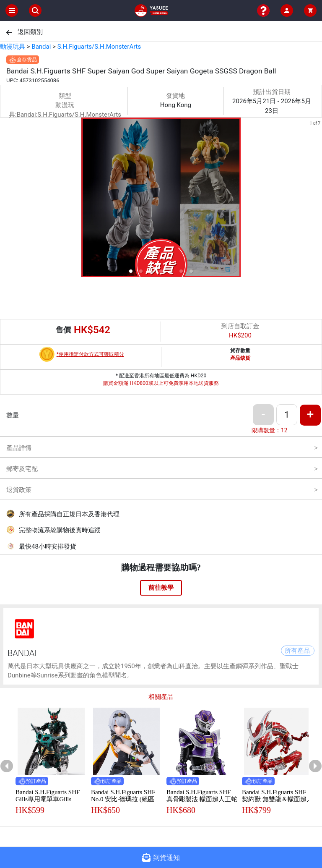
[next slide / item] (316, 199)
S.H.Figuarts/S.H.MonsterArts (99, 47)
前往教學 (161, 588)
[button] (131, 271)
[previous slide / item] (6, 199)
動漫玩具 (13, 47)
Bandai (41, 47)
